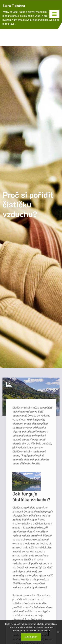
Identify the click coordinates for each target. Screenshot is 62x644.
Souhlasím (31, 637)
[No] (58, 632)
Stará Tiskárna (14, 5)
